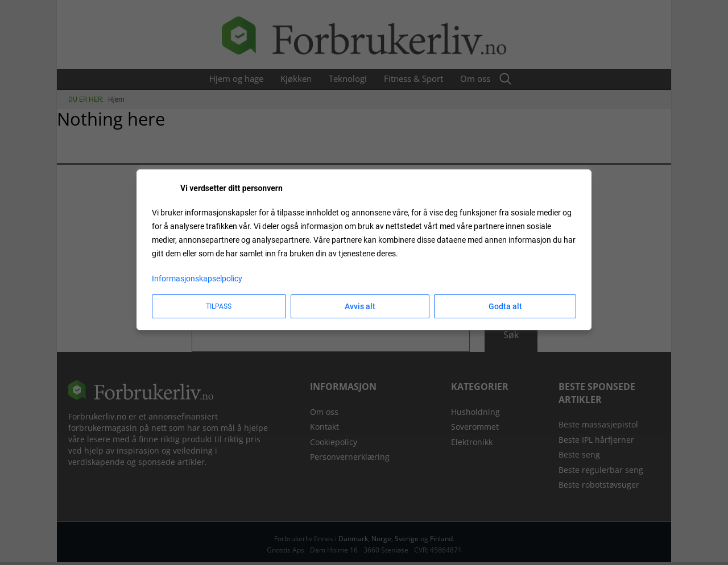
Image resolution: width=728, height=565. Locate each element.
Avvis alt (360, 306)
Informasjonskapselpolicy (197, 279)
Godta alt (505, 306)
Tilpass (219, 306)
